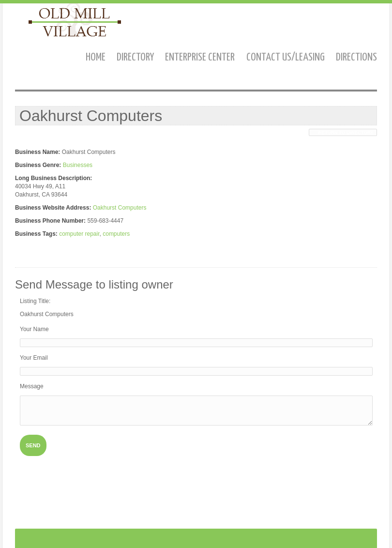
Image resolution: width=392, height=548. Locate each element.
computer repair (79, 234)
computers (116, 234)
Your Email (34, 358)
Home (96, 57)
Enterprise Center (200, 57)
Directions (356, 57)
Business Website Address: (53, 208)
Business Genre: (38, 165)
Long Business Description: (53, 178)
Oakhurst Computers (120, 208)
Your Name (34, 329)
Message (32, 386)
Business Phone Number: (50, 221)
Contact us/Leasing (286, 57)
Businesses (78, 165)
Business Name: (38, 152)
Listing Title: (35, 301)
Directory (135, 57)
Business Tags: (36, 234)
